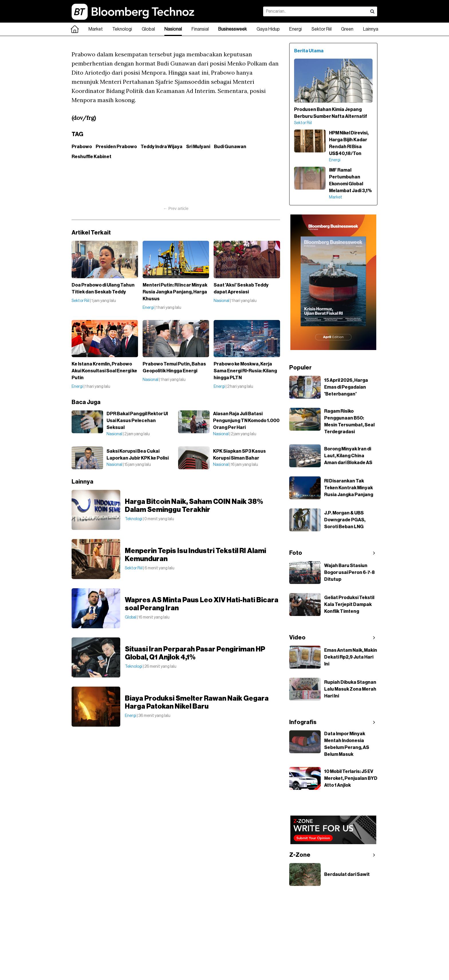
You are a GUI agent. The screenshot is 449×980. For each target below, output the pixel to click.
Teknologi (122, 29)
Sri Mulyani (198, 147)
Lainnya (371, 29)
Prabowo (82, 147)
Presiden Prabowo (116, 147)
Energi (296, 29)
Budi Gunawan (230, 147)
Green (347, 29)
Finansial (200, 29)
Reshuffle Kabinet (91, 157)
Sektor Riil (322, 29)
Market (96, 29)
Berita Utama (309, 51)
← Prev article (176, 208)
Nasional (173, 29)
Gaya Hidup (268, 29)
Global (148, 29)
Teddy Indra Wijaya (162, 147)
